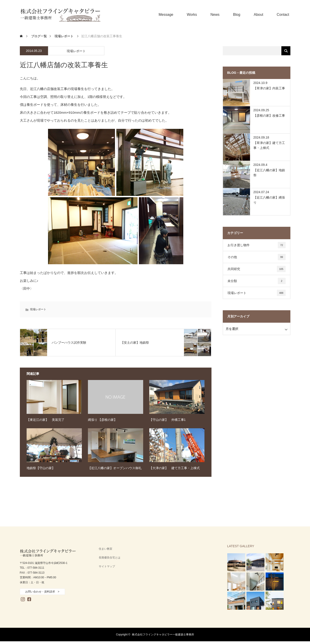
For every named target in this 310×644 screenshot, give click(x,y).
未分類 (257, 281)
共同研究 (257, 269)
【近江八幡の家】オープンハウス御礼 (115, 468)
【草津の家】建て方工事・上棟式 (269, 145)
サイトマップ (107, 566)
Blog (237, 15)
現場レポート (76, 51)
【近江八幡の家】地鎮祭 (269, 173)
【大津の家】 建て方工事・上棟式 (175, 468)
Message (166, 15)
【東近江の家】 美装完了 (46, 420)
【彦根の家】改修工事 (269, 116)
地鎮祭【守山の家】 (41, 468)
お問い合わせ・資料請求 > (42, 592)
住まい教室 (106, 549)
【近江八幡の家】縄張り (269, 200)
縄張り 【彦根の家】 (103, 420)
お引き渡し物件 (257, 245)
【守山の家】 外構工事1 (168, 420)
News (215, 15)
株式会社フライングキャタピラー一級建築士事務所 (163, 635)
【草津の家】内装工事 (269, 88)
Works (192, 15)
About (259, 15)
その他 (257, 257)
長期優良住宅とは (110, 558)
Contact (283, 15)
